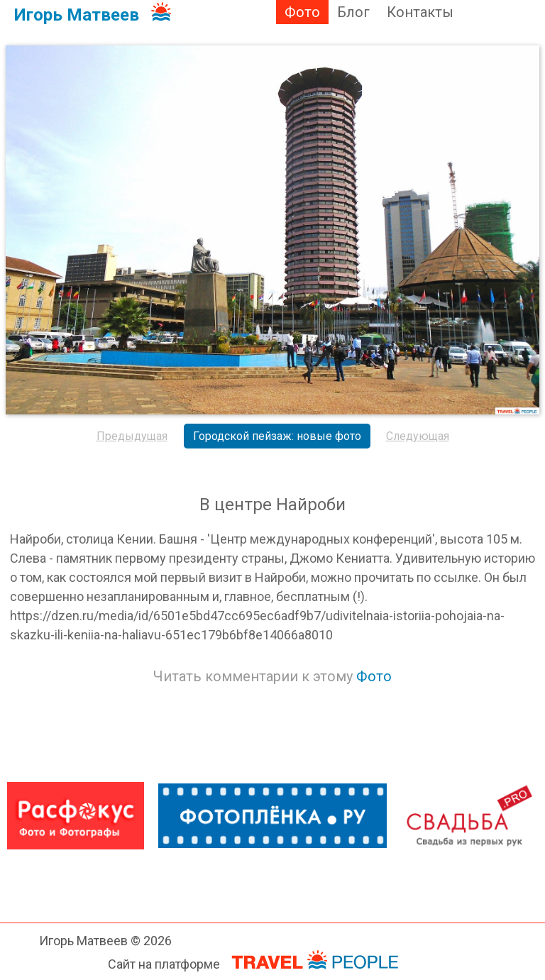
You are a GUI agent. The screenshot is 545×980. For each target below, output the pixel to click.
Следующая (418, 436)
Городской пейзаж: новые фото (277, 436)
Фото (302, 12)
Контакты (420, 12)
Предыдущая (132, 436)
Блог (353, 12)
